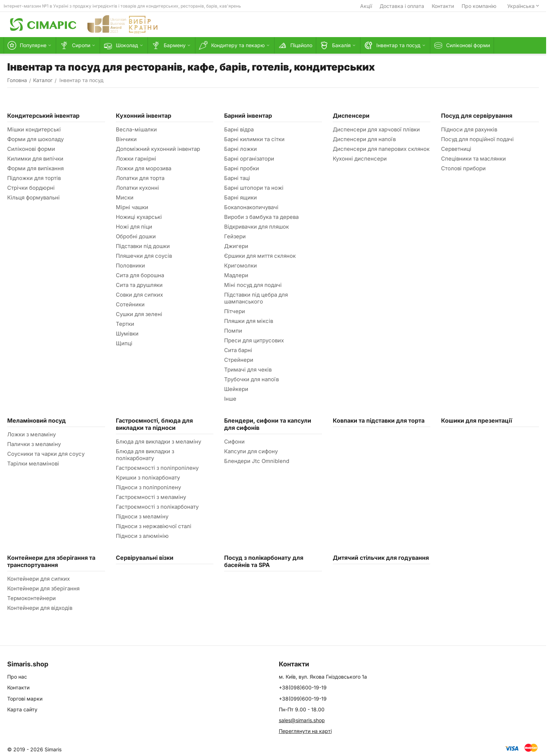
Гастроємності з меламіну (151, 497)
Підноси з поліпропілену (148, 487)
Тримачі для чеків (248, 370)
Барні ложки (241, 149)
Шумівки (127, 334)
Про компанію (479, 6)
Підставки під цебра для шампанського (256, 298)
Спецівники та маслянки (473, 159)
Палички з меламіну (34, 444)
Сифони (234, 442)
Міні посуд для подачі (253, 285)
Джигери (236, 246)
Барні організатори (249, 159)
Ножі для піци (134, 227)
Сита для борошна (140, 275)
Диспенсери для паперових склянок (381, 149)
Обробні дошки (136, 236)
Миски (125, 197)
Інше (230, 399)
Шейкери (236, 389)
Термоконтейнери (31, 598)
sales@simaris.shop (302, 720)
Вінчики (126, 139)
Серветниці (456, 149)
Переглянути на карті (305, 731)
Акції (366, 6)
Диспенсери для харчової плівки (376, 129)
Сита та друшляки (139, 285)
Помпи (233, 331)
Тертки (125, 324)
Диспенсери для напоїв (364, 139)
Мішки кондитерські (34, 129)
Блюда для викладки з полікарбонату (145, 455)
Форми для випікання (35, 168)
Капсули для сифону (251, 451)
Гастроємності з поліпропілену (157, 468)
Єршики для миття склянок (260, 256)
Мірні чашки (132, 207)
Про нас (17, 677)
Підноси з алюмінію (142, 536)
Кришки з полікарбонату (148, 478)
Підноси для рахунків (469, 129)
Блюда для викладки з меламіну (158, 442)
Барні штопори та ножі (254, 188)
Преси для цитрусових (254, 340)
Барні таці (237, 178)
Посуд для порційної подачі (477, 139)
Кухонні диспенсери (360, 159)
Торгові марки (25, 699)
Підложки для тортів (34, 178)
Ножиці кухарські (139, 217)
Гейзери (235, 236)
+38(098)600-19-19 (303, 687)
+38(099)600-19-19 (303, 699)
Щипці (124, 343)
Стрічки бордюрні (31, 188)
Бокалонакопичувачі (251, 207)
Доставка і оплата (402, 6)
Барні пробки (242, 168)
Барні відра (239, 129)
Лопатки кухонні (137, 188)
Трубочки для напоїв (251, 379)
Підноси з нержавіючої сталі (154, 526)
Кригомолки (241, 265)
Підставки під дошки (143, 246)
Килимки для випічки (35, 159)
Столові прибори (463, 168)
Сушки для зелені (139, 314)
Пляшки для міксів (249, 321)
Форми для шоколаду (35, 139)
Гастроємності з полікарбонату (157, 507)
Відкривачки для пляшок (257, 227)
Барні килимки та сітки (254, 139)
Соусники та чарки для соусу (46, 454)
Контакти (443, 6)
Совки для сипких (139, 295)
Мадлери (236, 275)
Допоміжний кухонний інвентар (158, 149)
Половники (130, 265)
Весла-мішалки (136, 129)
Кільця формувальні (33, 197)
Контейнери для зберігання (43, 588)
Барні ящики (241, 197)
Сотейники (130, 304)
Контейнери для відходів (40, 608)
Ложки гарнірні (136, 159)
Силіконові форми (31, 149)
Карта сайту (22, 709)
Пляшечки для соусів (144, 256)
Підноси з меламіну (142, 516)
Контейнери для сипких (38, 579)
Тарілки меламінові (33, 463)
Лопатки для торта (140, 178)
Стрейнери (239, 360)
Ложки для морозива (144, 168)
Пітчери (235, 311)
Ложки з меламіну (31, 434)
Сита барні (238, 350)
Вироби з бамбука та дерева (261, 217)
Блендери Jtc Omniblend (257, 461)
